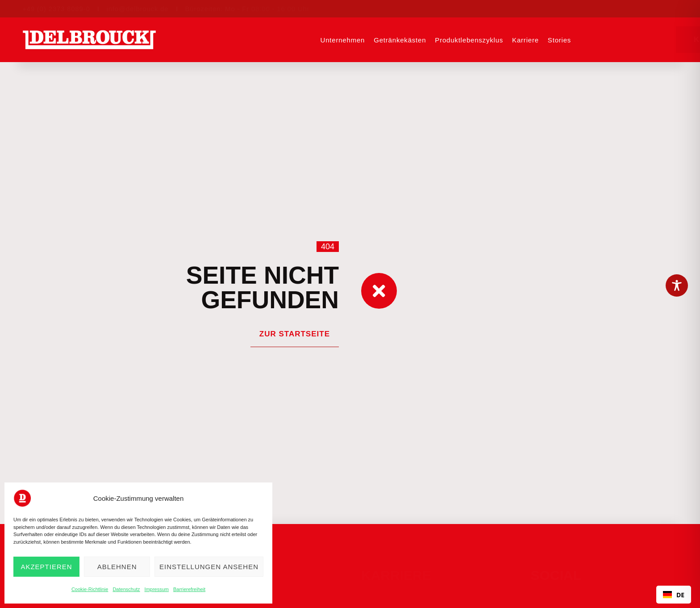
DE (674, 595)
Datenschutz (126, 589)
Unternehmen (343, 40)
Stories (559, 40)
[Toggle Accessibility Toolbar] (677, 285)
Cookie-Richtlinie (90, 589)
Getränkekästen (400, 40)
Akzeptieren (46, 567)
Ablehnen (117, 567)
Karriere (525, 40)
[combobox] (674, 595)
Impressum (157, 589)
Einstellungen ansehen (209, 567)
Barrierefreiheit (189, 589)
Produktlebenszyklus (469, 40)
